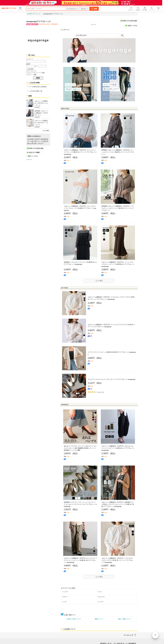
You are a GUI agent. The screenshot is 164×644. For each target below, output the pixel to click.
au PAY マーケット (34, 8)
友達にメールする (33, 156)
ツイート (94, 25)
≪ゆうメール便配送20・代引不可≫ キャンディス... (41, 103)
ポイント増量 (32, 75)
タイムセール (32, 71)
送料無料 (31, 69)
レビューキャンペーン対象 (36, 73)
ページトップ (155, 635)
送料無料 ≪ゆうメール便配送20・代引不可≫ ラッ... (41, 113)
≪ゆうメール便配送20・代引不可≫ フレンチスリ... (41, 123)
